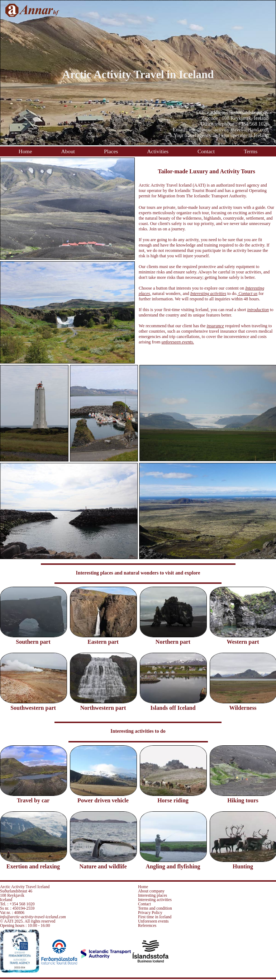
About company (151, 891)
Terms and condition (155, 908)
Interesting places (153, 895)
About (68, 151)
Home (25, 151)
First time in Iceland (155, 917)
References (147, 925)
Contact (206, 151)
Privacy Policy (150, 913)
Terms (251, 151)
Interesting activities (155, 900)
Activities (158, 151)
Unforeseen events (153, 921)
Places (111, 151)
